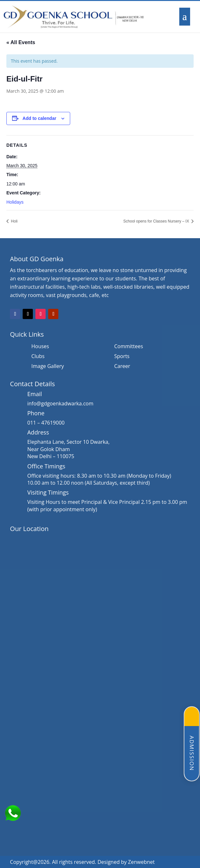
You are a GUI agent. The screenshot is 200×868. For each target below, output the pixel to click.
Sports (122, 357)
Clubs (38, 357)
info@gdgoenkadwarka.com (60, 403)
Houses (40, 347)
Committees (129, 347)
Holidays (15, 202)
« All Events (21, 42)
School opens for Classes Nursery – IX (157, 221)
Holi (14, 221)
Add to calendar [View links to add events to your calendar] (40, 118)
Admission (192, 753)
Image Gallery (48, 367)
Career (122, 367)
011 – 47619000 (46, 423)
